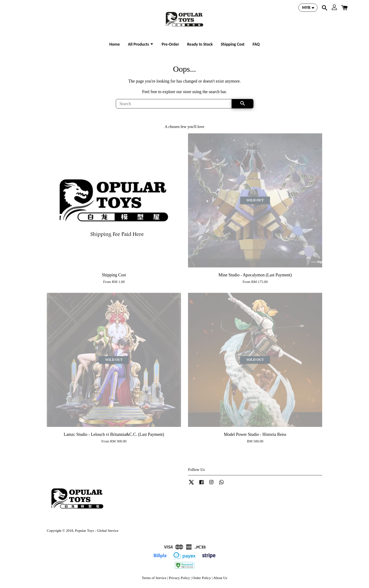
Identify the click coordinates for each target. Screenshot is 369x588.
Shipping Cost (233, 44)
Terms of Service (154, 578)
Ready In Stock (200, 44)
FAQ (256, 44)
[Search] (174, 104)
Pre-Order (170, 44)
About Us (220, 578)
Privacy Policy (180, 578)
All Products (141, 44)
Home (115, 44)
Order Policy (202, 578)
